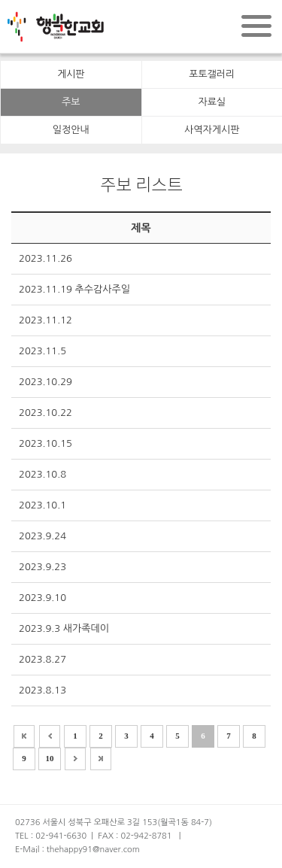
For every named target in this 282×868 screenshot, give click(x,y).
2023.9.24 (42, 536)
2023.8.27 (42, 659)
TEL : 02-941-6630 (51, 836)
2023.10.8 (42, 474)
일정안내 (71, 130)
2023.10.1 (42, 505)
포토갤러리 (212, 74)
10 (50, 758)
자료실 (212, 102)
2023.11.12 (45, 320)
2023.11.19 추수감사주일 (74, 289)
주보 (71, 102)
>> (101, 759)
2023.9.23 (42, 567)
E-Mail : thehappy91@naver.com (77, 850)
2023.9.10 (42, 598)
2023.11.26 (45, 258)
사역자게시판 (212, 130)
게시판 (71, 74)
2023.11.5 (42, 351)
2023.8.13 (42, 690)
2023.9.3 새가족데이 (64, 628)
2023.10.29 (45, 382)
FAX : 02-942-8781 (135, 836)
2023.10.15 (45, 443)
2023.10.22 (45, 413)
